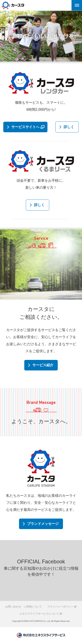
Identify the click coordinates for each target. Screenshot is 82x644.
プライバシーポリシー (60, 607)
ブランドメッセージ (43, 524)
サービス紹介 (43, 365)
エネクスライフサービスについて (39, 614)
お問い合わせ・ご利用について (24, 607)
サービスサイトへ (25, 127)
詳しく (69, 127)
